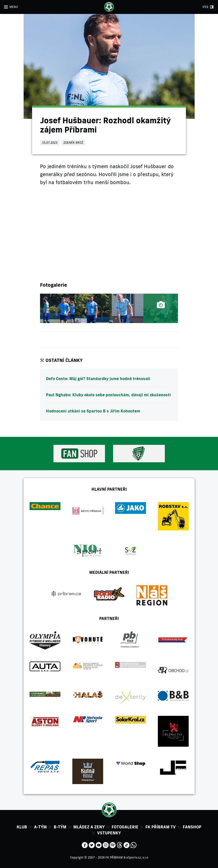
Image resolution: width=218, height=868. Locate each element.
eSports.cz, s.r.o (137, 857)
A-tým (40, 827)
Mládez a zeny (89, 827)
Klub (22, 827)
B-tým (60, 827)
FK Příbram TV (161, 827)
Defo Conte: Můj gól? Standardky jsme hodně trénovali (98, 379)
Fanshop (192, 827)
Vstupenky (109, 833)
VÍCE (205, 7)
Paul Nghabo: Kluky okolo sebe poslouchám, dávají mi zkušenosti (108, 395)
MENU (14, 7)
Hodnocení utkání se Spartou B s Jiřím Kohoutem (93, 411)
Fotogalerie (125, 827)
